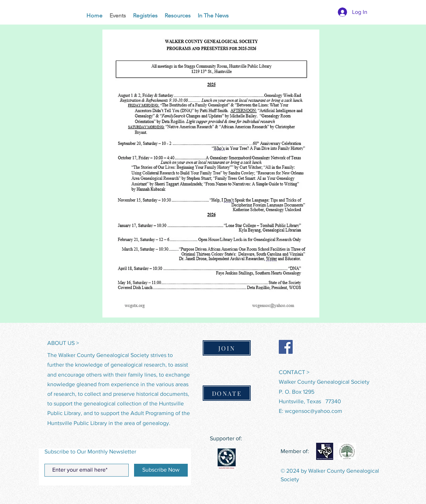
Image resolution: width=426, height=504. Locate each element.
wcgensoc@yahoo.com (313, 411)
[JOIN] (227, 348)
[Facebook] (286, 347)
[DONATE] (227, 393)
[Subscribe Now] (161, 470)
